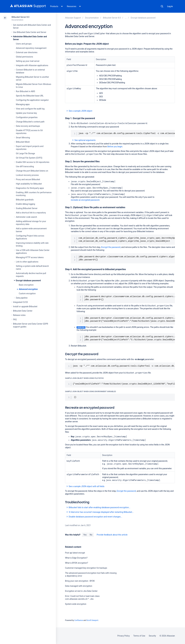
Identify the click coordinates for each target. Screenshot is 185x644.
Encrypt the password (111, 247)
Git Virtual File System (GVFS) (29, 158)
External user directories (27, 52)
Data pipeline (22, 298)
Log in (170, 6)
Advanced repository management (31, 48)
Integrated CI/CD (20, 302)
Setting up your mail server (28, 61)
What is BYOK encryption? (77, 563)
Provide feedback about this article (112, 535)
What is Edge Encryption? (76, 558)
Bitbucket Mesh (23, 142)
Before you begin (115, 147)
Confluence (79, 620)
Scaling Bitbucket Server (27, 208)
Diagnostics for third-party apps (30, 188)
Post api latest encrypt (75, 553)
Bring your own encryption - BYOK (80, 581)
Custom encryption (27, 293)
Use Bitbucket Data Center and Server (30, 32)
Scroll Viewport (92, 620)
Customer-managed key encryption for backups (86, 568)
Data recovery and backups (28, 126)
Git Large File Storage (25, 153)
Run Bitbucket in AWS (25, 91)
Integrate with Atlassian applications (32, 65)
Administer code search (26, 217)
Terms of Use (139, 636)
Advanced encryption (28, 289)
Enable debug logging (25, 204)
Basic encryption (26, 285)
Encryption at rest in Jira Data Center (81, 591)
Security (152, 636)
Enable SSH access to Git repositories (33, 162)
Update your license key (26, 113)
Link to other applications (27, 262)
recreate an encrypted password (85, 200)
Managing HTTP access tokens (30, 257)
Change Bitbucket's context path (30, 122)
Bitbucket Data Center (23, 311)
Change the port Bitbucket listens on (32, 171)
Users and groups (24, 44)
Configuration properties (27, 117)
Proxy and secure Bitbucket (28, 179)
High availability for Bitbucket (29, 184)
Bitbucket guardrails (25, 200)
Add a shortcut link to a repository (31, 213)
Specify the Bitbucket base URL (30, 96)
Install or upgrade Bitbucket (25, 306)
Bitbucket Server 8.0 (20, 17)
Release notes (19, 315)
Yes (85, 535)
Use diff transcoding (25, 166)
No (91, 535)
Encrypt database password (28, 280)
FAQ (15, 319)
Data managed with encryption (79, 586)
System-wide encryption (76, 604)
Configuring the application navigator (32, 100)
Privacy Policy (124, 636)
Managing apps (23, 104)
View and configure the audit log (30, 109)
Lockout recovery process (27, 175)
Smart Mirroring (23, 138)
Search (162, 6)
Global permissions (24, 57)
